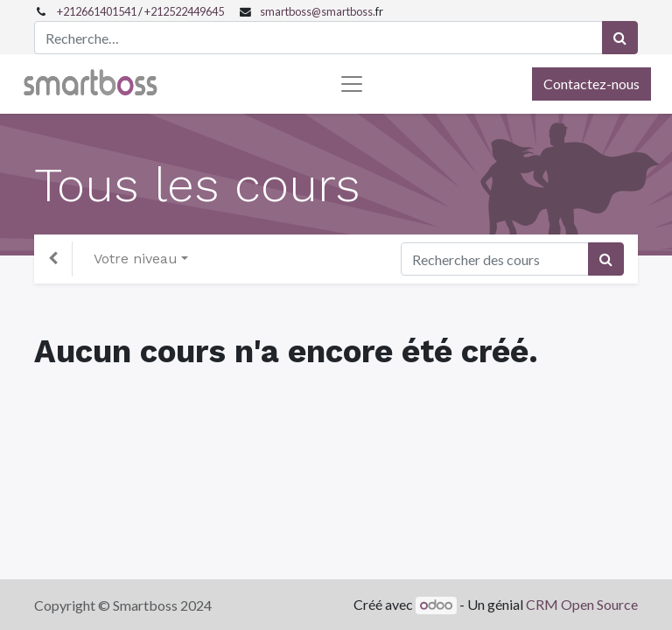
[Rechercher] (620, 38)
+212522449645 (184, 11)
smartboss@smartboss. (318, 11)
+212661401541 (97, 11)
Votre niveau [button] (136, 259)
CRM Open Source (582, 604)
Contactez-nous (591, 84)
